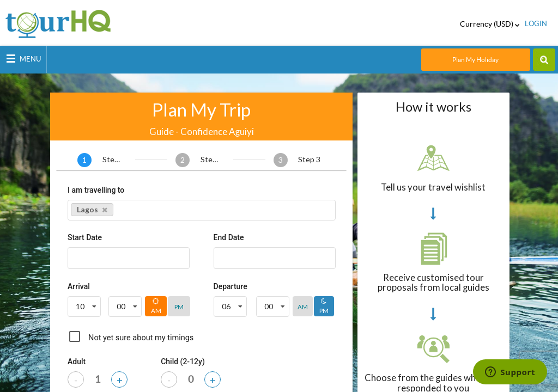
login (536, 24)
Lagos (92, 209)
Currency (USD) (490, 24)
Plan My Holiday (475, 60)
